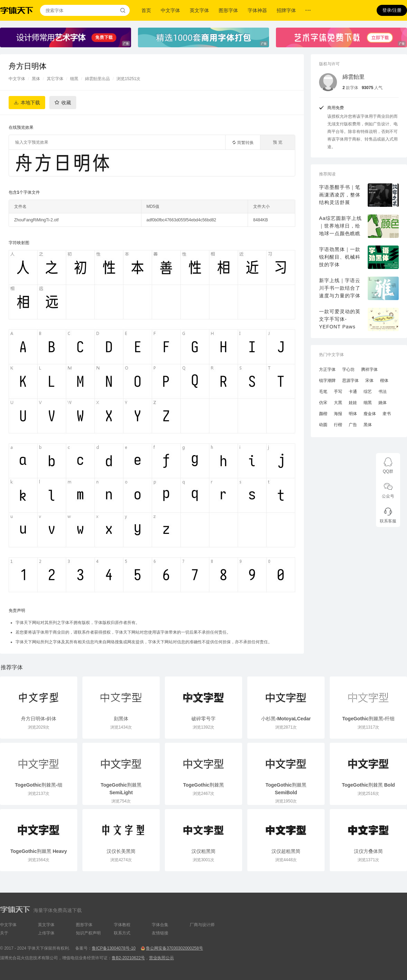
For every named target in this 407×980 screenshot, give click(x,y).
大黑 (338, 403)
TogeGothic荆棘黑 (204, 785)
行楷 (338, 425)
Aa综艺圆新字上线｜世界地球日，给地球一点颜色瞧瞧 (340, 226)
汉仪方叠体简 (368, 851)
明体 (353, 414)
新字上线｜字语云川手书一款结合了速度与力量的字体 (340, 288)
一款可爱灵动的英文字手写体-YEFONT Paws (340, 319)
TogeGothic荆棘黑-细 (38, 785)
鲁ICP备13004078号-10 (114, 948)
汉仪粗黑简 (203, 851)
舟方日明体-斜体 (39, 719)
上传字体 (46, 933)
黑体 (36, 79)
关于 (4, 933)
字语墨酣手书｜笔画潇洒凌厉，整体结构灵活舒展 (340, 195)
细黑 (74, 79)
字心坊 (348, 369)
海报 (338, 414)
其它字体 (55, 79)
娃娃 (353, 403)
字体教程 (122, 925)
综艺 (368, 392)
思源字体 (350, 381)
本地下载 (30, 103)
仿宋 (323, 403)
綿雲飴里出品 (97, 79)
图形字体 (228, 10)
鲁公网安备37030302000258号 (174, 948)
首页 (146, 10)
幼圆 (323, 425)
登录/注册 (392, 10)
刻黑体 (121, 719)
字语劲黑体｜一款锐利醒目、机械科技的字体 (340, 257)
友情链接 (160, 933)
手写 (338, 392)
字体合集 (160, 925)
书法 (383, 392)
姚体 (383, 403)
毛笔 (323, 392)
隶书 (387, 414)
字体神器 (257, 10)
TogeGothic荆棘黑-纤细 (368, 719)
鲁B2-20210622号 (128, 958)
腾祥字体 (369, 369)
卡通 (353, 392)
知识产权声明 (88, 933)
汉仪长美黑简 (121, 851)
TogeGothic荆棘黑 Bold (368, 785)
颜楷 (323, 414)
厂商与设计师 (202, 925)
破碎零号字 (203, 719)
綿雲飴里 (354, 77)
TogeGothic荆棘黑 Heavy (39, 851)
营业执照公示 (161, 958)
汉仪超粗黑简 (286, 851)
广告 (353, 425)
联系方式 (122, 933)
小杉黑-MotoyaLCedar (286, 719)
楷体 (384, 381)
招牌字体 (286, 10)
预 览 (277, 142)
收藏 (66, 103)
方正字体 (327, 369)
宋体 (369, 381)
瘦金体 (370, 414)
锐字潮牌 (327, 381)
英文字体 (199, 10)
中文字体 (170, 10)
